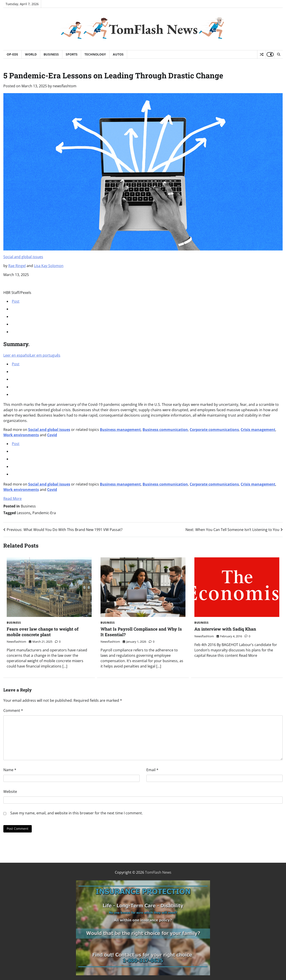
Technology (95, 54)
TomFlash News (153, 29)
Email (152, 770)
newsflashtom (65, 86)
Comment (13, 710)
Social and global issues (23, 257)
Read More (13, 499)
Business (51, 54)
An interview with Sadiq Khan (225, 629)
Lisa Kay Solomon (49, 266)
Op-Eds (12, 54)
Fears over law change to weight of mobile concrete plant (43, 632)
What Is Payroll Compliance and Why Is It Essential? (141, 632)
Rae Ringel (17, 266)
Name (10, 770)
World (31, 54)
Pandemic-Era (44, 513)
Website (10, 792)
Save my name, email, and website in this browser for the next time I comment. (77, 813)
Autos (118, 54)
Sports (72, 54)
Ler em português (45, 355)
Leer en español (17, 355)
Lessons (24, 513)
